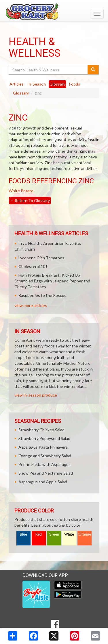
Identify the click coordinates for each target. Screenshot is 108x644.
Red (39, 534)
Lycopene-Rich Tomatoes (41, 258)
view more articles (31, 305)
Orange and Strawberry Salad (45, 456)
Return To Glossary (30, 200)
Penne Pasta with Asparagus (44, 464)
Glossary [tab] (57, 84)
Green (54, 534)
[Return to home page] (54, 11)
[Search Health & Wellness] (49, 70)
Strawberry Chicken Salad (41, 430)
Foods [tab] (75, 84)
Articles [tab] (17, 84)
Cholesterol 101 (33, 266)
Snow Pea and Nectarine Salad (46, 473)
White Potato (21, 191)
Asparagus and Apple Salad (43, 482)
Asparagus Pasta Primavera (43, 447)
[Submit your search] (93, 70)
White (69, 534)
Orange (85, 534)
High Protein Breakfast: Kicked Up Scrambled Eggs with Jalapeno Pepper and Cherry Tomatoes (52, 281)
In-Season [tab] (37, 84)
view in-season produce (36, 395)
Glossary (21, 93)
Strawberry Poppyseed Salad (44, 438)
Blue (23, 534)
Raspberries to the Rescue (42, 295)
